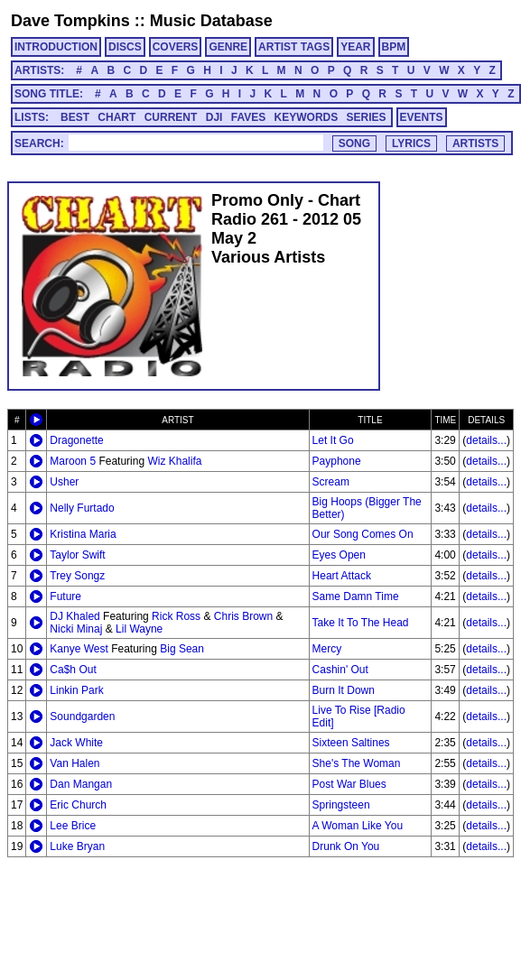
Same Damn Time (356, 596)
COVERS (176, 47)
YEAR (355, 47)
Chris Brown (243, 616)
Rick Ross (176, 616)
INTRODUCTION (56, 47)
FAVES (248, 117)
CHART (116, 117)
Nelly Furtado (82, 508)
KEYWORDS (307, 117)
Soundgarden (82, 717)
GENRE (228, 47)
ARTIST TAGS (294, 47)
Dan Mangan (81, 784)
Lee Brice (73, 826)
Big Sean (182, 649)
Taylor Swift (77, 555)
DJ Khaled (74, 616)
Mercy (327, 649)
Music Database (211, 21)
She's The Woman (357, 763)
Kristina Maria (83, 534)
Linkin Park (76, 690)
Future (65, 596)
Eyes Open (339, 555)
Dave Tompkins (70, 21)
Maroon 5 (73, 461)
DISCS (125, 47)
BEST (75, 117)
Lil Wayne (139, 629)
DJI (214, 117)
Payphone (337, 461)
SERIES (367, 117)
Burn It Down (344, 690)
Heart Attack (342, 576)
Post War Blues (349, 784)
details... (486, 440)
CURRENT (171, 117)
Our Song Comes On (363, 534)
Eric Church (78, 805)
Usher (64, 482)
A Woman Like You (358, 826)
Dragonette (76, 440)
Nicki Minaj (76, 629)
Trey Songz (77, 576)
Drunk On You (346, 846)
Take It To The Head (361, 623)
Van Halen (74, 763)
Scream (331, 482)
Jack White (76, 743)
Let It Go (333, 440)
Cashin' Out (340, 670)
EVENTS (422, 117)
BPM (394, 47)
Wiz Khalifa (174, 461)
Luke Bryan (77, 846)
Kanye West (79, 649)
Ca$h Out (73, 670)
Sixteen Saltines (351, 743)
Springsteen (341, 805)
